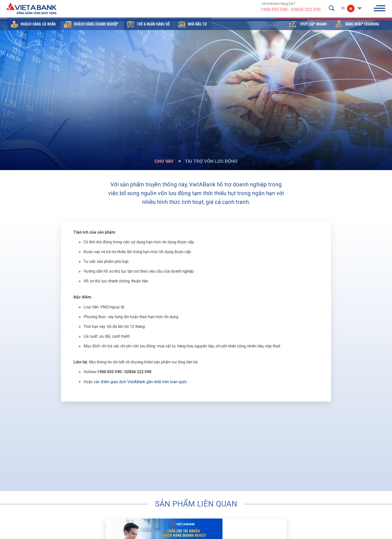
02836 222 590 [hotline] (306, 11)
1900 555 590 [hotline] (274, 11)
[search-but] (331, 9)
